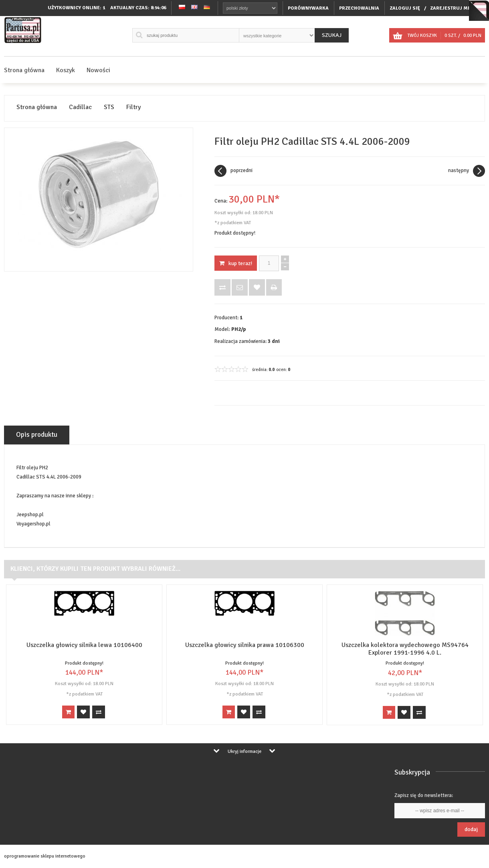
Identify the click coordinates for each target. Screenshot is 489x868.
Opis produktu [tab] (37, 435)
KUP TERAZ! (236, 263)
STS (109, 107)
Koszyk (66, 70)
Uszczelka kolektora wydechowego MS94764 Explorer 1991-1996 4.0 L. (405, 649)
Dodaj (471, 829)
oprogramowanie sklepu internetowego (45, 856)
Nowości (98, 70)
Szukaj (332, 35)
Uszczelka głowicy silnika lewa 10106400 (84, 645)
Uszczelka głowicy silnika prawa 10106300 (245, 645)
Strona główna (24, 70)
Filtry (133, 107)
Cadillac (80, 107)
